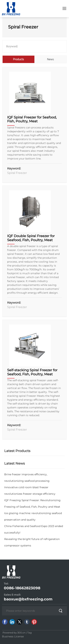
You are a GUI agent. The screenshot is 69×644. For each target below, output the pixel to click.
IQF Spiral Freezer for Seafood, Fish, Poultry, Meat (32, 119)
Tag (29, 633)
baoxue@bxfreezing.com (28, 599)
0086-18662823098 (22, 588)
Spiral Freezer (17, 173)
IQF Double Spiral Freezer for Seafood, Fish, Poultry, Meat (31, 238)
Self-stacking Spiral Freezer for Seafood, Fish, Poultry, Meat (32, 372)
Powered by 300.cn (14, 633)
